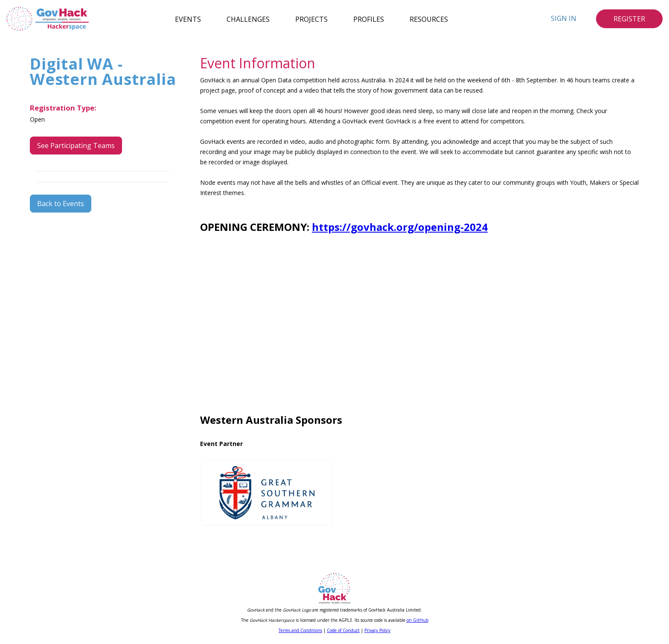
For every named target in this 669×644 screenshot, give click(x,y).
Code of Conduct (343, 630)
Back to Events (61, 204)
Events (188, 19)
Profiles (369, 19)
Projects (311, 19)
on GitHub (417, 620)
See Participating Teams (76, 146)
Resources (429, 19)
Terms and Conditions (300, 630)
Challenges (248, 19)
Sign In (564, 18)
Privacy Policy (377, 630)
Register (629, 19)
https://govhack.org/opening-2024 (400, 227)
